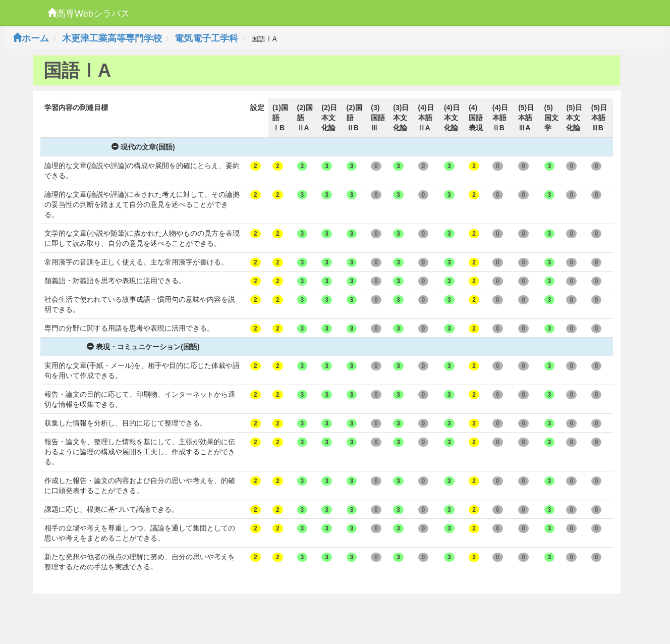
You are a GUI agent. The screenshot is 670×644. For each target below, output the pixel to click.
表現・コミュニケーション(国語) (143, 347)
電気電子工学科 (206, 38)
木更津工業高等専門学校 (112, 38)
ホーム (31, 38)
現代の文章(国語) (143, 147)
